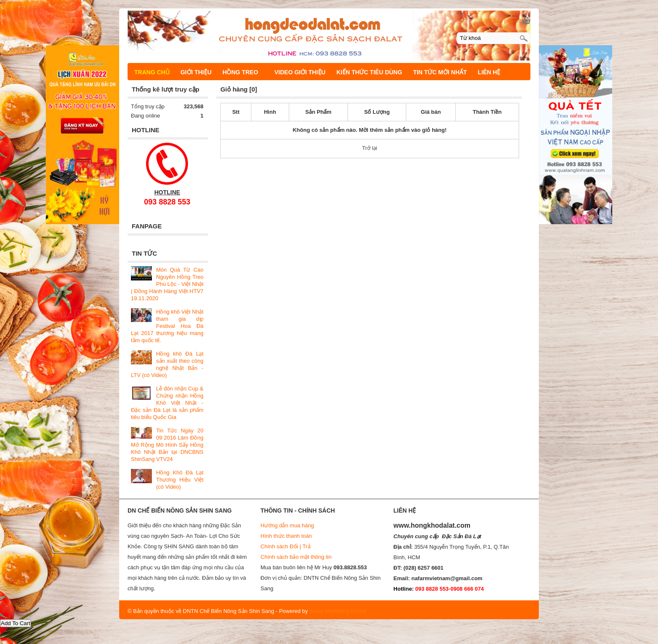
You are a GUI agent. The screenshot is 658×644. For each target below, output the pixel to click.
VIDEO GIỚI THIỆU (300, 72)
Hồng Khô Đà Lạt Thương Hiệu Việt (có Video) (180, 480)
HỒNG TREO (244, 72)
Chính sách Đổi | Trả (286, 546)
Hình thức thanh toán (286, 536)
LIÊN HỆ (489, 72)
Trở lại (370, 148)
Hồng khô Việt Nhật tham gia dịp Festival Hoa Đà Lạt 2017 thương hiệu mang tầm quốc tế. (167, 326)
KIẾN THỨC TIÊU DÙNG (369, 72)
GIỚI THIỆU (196, 72)
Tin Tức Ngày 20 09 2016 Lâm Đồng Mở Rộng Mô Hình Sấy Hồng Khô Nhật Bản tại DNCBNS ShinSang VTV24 (167, 445)
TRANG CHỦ (152, 72)
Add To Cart (16, 623)
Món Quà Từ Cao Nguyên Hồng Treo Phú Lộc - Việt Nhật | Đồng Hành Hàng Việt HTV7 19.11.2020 (167, 284)
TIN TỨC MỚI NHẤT (440, 72)
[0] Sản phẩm (502, 21)
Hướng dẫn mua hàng (287, 525)
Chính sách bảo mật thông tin (296, 557)
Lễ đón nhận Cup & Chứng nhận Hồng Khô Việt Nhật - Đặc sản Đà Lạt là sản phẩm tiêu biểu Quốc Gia (167, 403)
